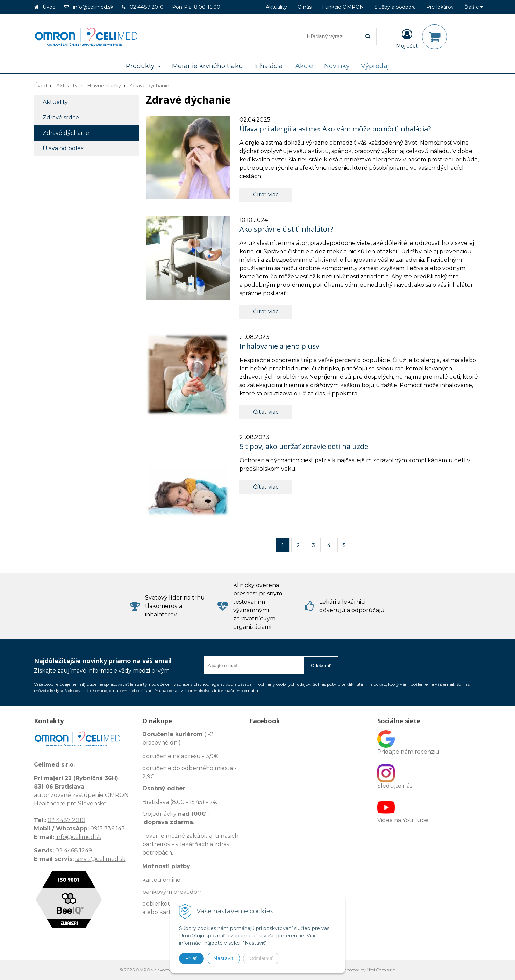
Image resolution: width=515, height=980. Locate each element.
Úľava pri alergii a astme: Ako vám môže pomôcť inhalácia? (335, 129)
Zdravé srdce (61, 118)
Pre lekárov (440, 7)
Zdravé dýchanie (149, 86)
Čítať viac (266, 194)
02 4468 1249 (74, 851)
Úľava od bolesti (65, 148)
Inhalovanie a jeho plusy (279, 346)
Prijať (191, 958)
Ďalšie (474, 7)
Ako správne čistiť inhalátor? (286, 229)
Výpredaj (375, 66)
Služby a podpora (395, 7)
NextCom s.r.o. (381, 970)
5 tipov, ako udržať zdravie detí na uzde (304, 446)
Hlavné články (104, 86)
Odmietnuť (261, 958)
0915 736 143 (108, 829)
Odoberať (321, 665)
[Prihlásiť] (407, 38)
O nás (305, 7)
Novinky (337, 66)
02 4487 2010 (147, 7)
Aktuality (276, 7)
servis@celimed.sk (100, 859)
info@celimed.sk (93, 7)
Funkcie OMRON (343, 7)
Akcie (304, 66)
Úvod (49, 7)
